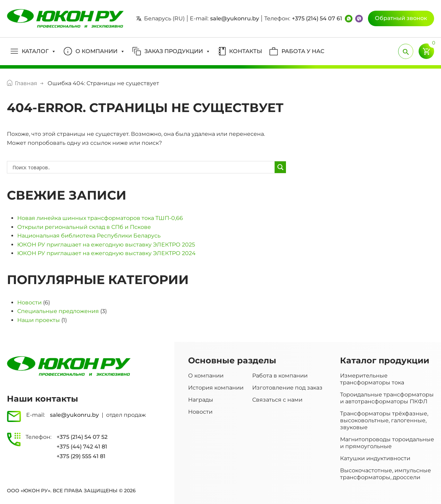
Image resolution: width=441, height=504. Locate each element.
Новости (29, 303)
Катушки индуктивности (375, 458)
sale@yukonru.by (235, 18)
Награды (201, 400)
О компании (206, 376)
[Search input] (143, 167)
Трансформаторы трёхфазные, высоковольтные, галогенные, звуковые (384, 420)
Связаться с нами (277, 400)
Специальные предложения (58, 311)
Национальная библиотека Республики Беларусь (89, 236)
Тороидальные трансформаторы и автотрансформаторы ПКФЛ (387, 398)
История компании (216, 388)
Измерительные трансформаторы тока (372, 379)
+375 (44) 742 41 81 (82, 447)
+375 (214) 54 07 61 (317, 18)
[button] (33, 51)
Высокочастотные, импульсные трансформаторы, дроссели (386, 474)
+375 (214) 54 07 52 (82, 437)
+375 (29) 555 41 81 (81, 456)
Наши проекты (39, 320)
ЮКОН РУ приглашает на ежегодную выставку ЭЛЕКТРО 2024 (106, 253)
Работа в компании (280, 376)
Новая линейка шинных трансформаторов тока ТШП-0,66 (100, 218)
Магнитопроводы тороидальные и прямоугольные (387, 443)
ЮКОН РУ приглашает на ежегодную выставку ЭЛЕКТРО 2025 (106, 245)
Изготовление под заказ (287, 388)
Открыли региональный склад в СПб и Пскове (84, 227)
